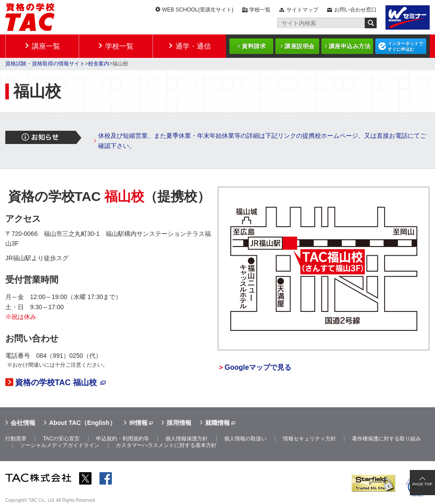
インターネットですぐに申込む (405, 46)
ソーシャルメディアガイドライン (60, 445)
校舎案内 (99, 64)
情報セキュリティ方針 (309, 439)
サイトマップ (302, 10)
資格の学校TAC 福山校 (56, 383)
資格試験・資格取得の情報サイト (45, 64)
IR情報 (138, 423)
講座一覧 (46, 46)
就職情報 (217, 423)
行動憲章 (16, 439)
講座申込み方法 (350, 46)
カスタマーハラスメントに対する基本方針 (166, 445)
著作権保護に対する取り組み (386, 439)
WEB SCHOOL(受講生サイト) (198, 10)
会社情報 (23, 423)
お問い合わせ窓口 (355, 10)
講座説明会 (300, 46)
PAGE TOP (422, 484)
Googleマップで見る (258, 367)
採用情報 (179, 423)
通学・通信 (193, 46)
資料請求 (254, 46)
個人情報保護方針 (187, 439)
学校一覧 (260, 10)
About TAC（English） (82, 423)
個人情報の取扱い (245, 439)
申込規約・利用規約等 (122, 439)
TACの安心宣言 (61, 439)
